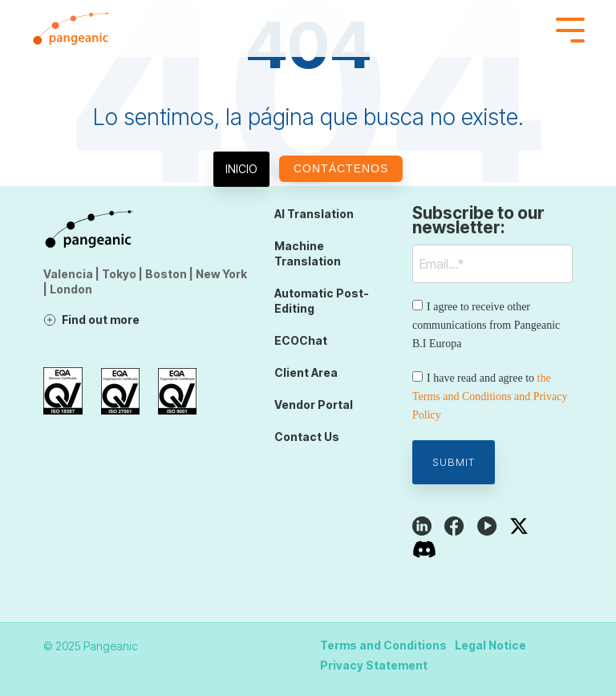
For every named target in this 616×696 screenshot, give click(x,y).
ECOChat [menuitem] (301, 340)
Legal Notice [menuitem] (490, 645)
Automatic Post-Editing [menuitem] (322, 301)
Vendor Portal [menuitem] (314, 405)
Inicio (241, 169)
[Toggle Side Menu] (570, 28)
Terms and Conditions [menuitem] (383, 645)
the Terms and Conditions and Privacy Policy (490, 397)
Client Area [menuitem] (306, 372)
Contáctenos (341, 168)
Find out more (101, 320)
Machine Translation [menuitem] (308, 253)
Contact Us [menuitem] (307, 437)
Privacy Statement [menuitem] (374, 665)
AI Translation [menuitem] (314, 214)
